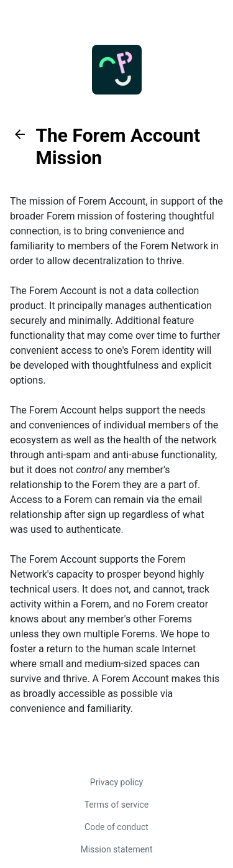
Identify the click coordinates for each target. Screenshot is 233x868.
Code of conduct (116, 827)
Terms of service (117, 805)
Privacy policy (116, 782)
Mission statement (116, 849)
